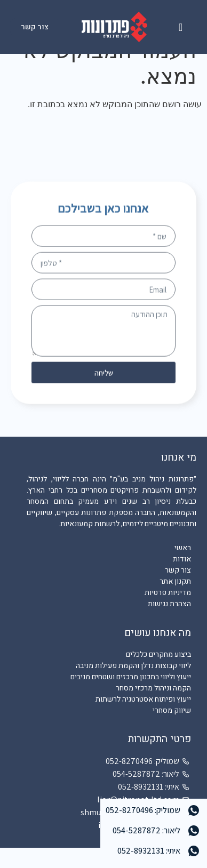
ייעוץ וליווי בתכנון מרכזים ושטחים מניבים (131, 697)
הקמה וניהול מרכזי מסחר (153, 708)
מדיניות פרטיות (168, 613)
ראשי (183, 568)
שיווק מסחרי (172, 730)
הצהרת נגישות (169, 624)
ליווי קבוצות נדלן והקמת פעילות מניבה (133, 685)
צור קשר (178, 590)
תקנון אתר (175, 602)
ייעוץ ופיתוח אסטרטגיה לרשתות (143, 719)
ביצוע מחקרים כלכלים (158, 674)
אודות (182, 579)
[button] (181, 27)
